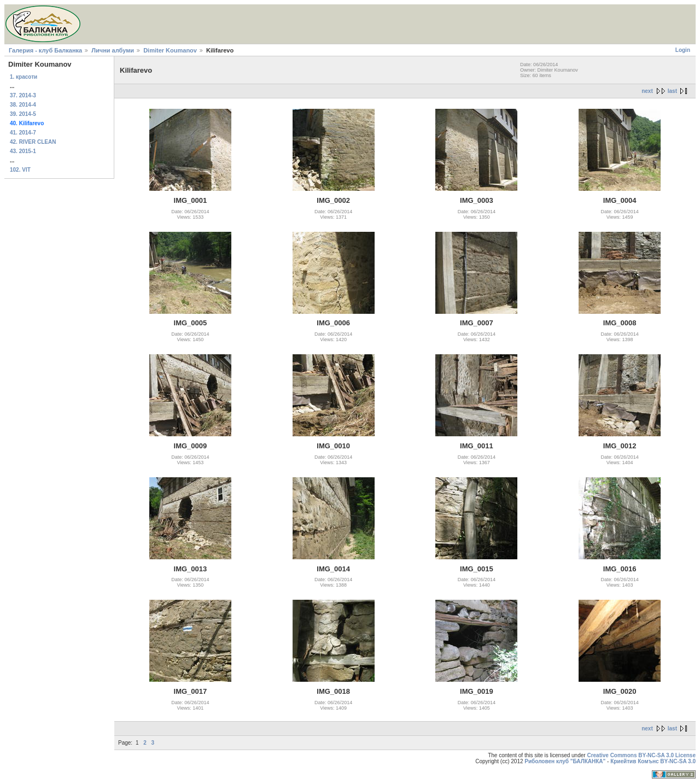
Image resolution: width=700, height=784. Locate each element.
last (672, 91)
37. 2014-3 (23, 95)
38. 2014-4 (23, 105)
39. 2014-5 (23, 114)
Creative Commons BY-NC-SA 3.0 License (641, 755)
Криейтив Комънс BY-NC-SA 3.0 (653, 761)
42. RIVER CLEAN (33, 142)
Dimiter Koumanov (170, 50)
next (647, 91)
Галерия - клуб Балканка (45, 50)
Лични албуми (113, 50)
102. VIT (20, 170)
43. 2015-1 (23, 151)
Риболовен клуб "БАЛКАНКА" (565, 761)
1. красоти (24, 77)
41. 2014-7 (23, 133)
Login (683, 50)
